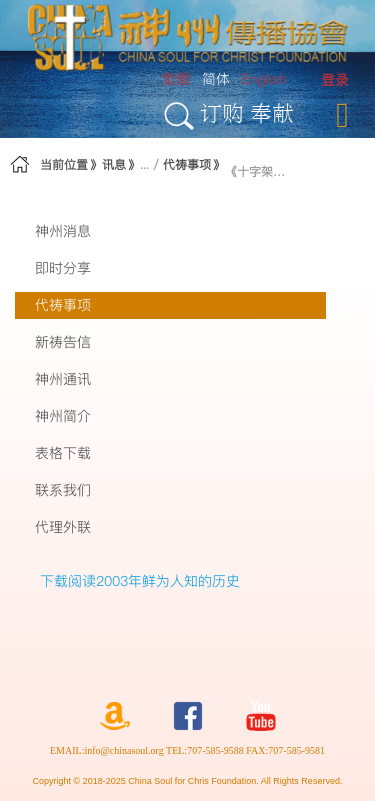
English (264, 79)
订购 (222, 112)
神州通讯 (63, 379)
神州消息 (63, 231)
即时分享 (63, 268)
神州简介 (63, 416)
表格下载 (63, 453)
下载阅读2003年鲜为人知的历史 (140, 581)
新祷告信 (63, 342)
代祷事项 (187, 164)
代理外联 (63, 527)
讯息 (114, 164)
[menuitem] (335, 80)
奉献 (272, 112)
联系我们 (63, 490)
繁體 (176, 79)
